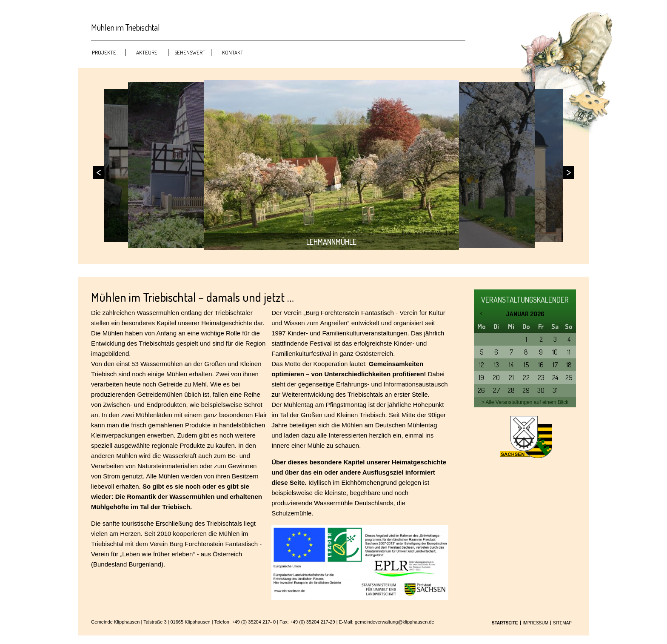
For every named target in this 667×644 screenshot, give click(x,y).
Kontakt (233, 52)
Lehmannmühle (331, 242)
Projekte (104, 52)
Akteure (147, 52)
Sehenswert (190, 52)
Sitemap (562, 623)
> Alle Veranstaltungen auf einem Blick (525, 402)
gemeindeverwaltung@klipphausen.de (395, 622)
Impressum (536, 623)
